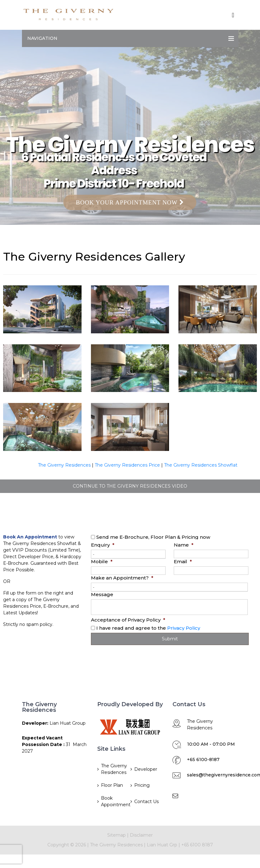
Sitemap (117, 835)
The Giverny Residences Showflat (201, 465)
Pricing (142, 785)
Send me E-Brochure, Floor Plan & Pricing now (153, 537)
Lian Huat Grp (162, 845)
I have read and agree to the (148, 628)
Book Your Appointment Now (130, 202)
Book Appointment (115, 801)
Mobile (102, 561)
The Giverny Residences (64, 465)
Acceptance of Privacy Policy (128, 620)
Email (183, 561)
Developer (146, 769)
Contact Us (146, 802)
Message (102, 594)
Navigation (42, 38)
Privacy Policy (184, 628)
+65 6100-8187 (203, 760)
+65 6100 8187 (197, 845)
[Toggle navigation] (233, 15)
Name (184, 545)
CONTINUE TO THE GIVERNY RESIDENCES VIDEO (130, 486)
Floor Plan (112, 785)
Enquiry (103, 545)
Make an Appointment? (122, 578)
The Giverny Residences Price (127, 465)
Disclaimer (141, 835)
